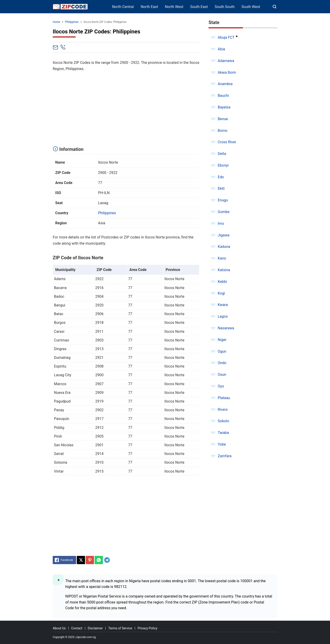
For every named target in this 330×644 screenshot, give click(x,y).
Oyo (221, 386)
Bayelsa (224, 107)
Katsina (224, 270)
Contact (77, 628)
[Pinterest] (90, 560)
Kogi (221, 293)
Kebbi (222, 282)
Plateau (224, 398)
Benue (223, 119)
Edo (221, 177)
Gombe (224, 212)
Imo (221, 223)
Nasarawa (226, 328)
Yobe (222, 444)
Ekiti (221, 188)
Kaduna (224, 247)
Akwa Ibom (227, 72)
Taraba (223, 433)
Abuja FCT (226, 37)
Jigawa (224, 235)
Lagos (223, 316)
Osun (222, 375)
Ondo (222, 363)
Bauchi (223, 96)
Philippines (107, 213)
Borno (223, 131)
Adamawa (226, 61)
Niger (222, 340)
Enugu (223, 200)
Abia (221, 49)
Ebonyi (223, 165)
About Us (59, 628)
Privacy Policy (147, 628)
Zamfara (225, 456)
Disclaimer (95, 628)
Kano (222, 258)
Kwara (223, 305)
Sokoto (223, 421)
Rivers (223, 410)
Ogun (222, 351)
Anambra (225, 84)
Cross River (227, 142)
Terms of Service (120, 628)
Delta (222, 154)
